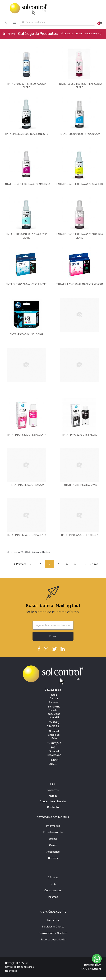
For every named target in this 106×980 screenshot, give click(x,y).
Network (53, 858)
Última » (95, 564)
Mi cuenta (53, 920)
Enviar (53, 636)
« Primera (20, 564)
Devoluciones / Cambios (53, 933)
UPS (53, 884)
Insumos (53, 897)
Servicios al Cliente (53, 927)
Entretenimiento (53, 832)
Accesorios (53, 852)
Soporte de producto (53, 940)
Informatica (53, 826)
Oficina (53, 839)
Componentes (53, 890)
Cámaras (53, 878)
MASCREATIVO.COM (91, 969)
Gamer (53, 845)
